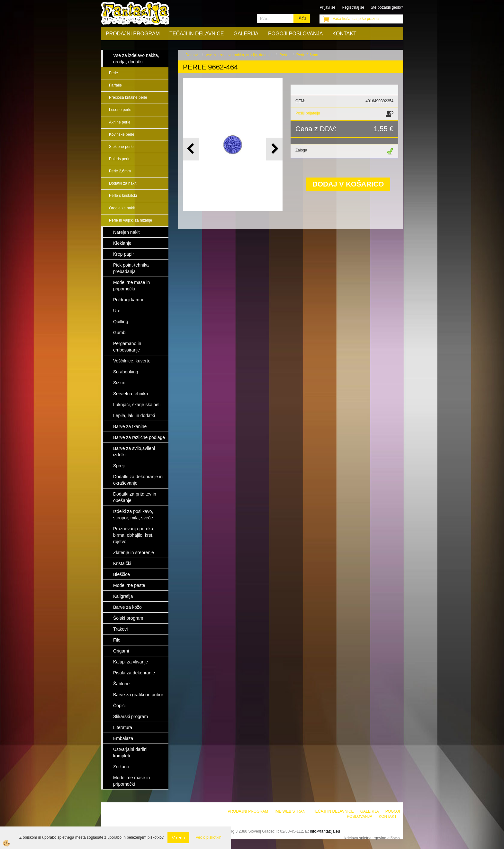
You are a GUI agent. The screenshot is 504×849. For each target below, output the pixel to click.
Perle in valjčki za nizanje (130, 220)
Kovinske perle (122, 134)
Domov (192, 55)
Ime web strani (290, 811)
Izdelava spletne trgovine (365, 838)
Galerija (246, 34)
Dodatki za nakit (123, 183)
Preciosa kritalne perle (128, 97)
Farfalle (115, 85)
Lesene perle (120, 110)
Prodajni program (133, 34)
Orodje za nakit (122, 208)
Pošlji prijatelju (308, 113)
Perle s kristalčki (123, 196)
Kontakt (344, 34)
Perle (113, 73)
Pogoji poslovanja (295, 34)
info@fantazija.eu (325, 831)
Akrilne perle (120, 122)
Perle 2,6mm (120, 171)
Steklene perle (121, 147)
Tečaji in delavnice (197, 34)
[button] (274, 149)
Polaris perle (120, 159)
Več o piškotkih (209, 837)
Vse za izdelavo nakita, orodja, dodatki (239, 55)
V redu (178, 838)
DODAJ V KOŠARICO (348, 184)
